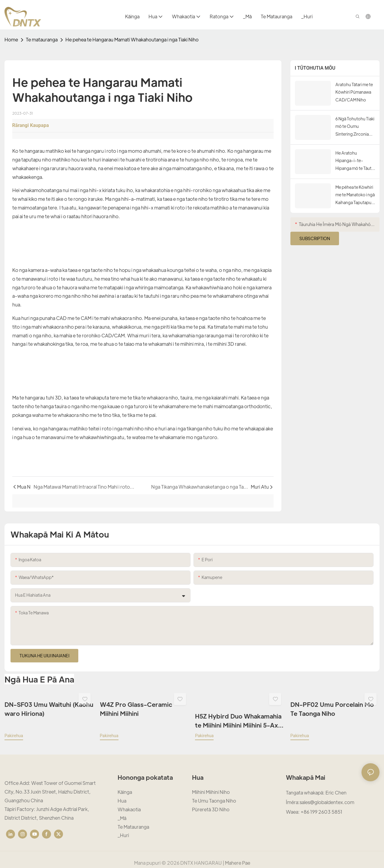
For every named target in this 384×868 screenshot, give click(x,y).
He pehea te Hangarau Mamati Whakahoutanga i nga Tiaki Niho (132, 39)
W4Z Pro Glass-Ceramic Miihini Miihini (136, 709)
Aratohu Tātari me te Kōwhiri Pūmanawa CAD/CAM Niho (354, 92)
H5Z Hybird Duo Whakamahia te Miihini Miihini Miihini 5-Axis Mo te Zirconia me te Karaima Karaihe (239, 714)
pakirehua (14, 729)
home (11, 39)
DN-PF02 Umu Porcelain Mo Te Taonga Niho (332, 709)
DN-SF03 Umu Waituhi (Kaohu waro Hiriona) (49, 709)
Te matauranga (42, 39)
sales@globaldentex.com (327, 796)
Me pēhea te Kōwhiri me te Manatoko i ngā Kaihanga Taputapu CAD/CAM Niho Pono (355, 195)
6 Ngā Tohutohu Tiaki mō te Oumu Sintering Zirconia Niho (355, 127)
